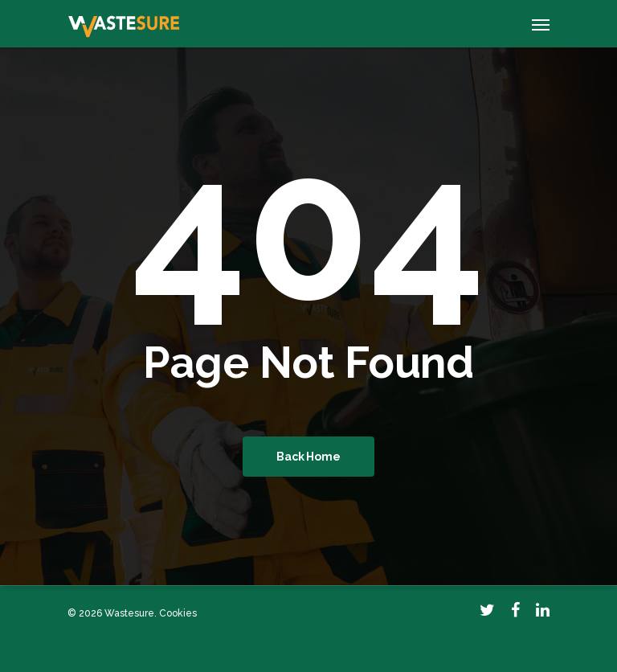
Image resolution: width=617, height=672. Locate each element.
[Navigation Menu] (541, 24)
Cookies (178, 613)
